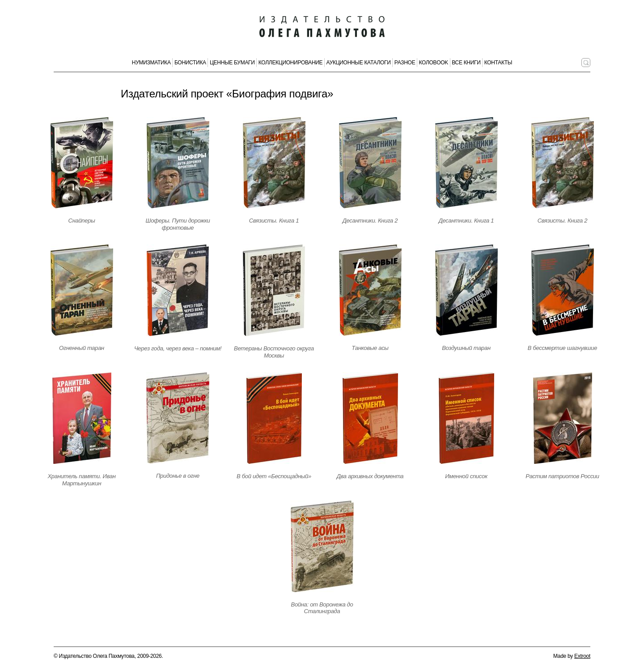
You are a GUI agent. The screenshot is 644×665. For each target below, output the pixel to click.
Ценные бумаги (232, 63)
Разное (405, 63)
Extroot (582, 656)
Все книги (466, 63)
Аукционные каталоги (359, 63)
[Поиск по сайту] (586, 63)
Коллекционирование (291, 63)
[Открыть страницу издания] (82, 163)
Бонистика (190, 63)
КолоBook (434, 63)
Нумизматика (151, 63)
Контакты (498, 63)
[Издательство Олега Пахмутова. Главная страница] (322, 27)
